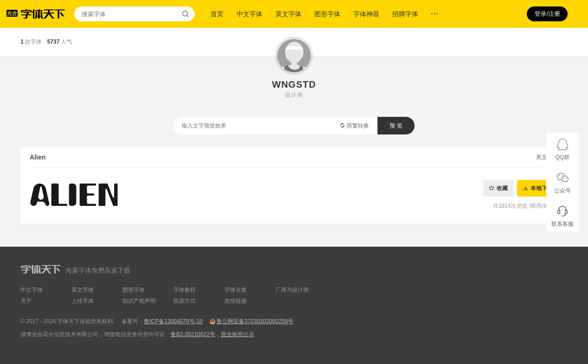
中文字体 (249, 14)
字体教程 (185, 290)
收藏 (502, 188)
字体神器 (366, 14)
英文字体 (288, 14)
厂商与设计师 (292, 290)
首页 (217, 14)
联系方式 (185, 301)
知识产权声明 (139, 301)
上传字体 (83, 301)
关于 (26, 301)
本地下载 (542, 188)
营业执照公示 (237, 334)
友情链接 (236, 301)
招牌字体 (405, 14)
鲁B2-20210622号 (193, 334)
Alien (38, 157)
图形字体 (327, 14)
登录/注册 (547, 14)
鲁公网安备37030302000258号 (255, 321)
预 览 (396, 126)
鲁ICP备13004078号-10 (173, 321)
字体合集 (236, 290)
